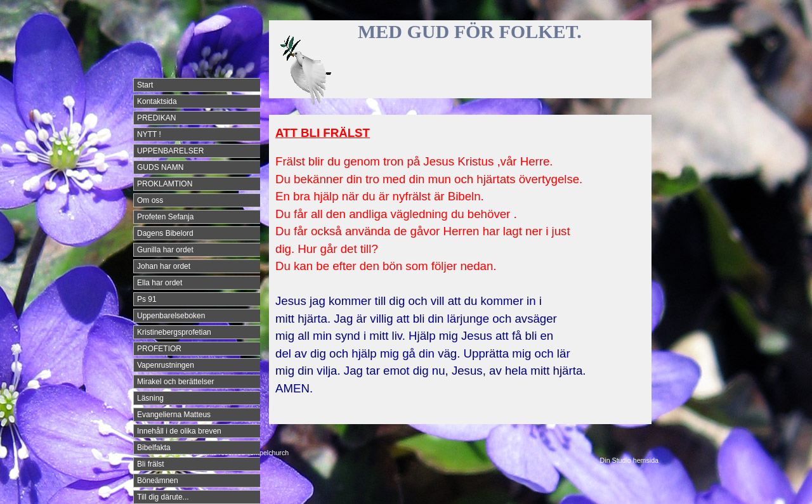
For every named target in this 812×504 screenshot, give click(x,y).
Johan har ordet (164, 266)
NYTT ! (149, 134)
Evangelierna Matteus (174, 415)
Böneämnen (158, 481)
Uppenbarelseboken (171, 316)
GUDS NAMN (160, 167)
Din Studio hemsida (629, 460)
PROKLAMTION (165, 184)
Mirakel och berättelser (175, 382)
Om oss (150, 200)
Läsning (150, 398)
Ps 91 (147, 299)
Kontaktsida (157, 101)
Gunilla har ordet (165, 250)
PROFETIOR (159, 349)
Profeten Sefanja (165, 217)
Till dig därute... (163, 497)
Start (145, 85)
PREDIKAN (156, 118)
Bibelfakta (154, 448)
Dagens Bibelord (165, 233)
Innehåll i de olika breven (179, 431)
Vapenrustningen (166, 365)
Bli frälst (151, 464)
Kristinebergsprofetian (174, 332)
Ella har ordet (160, 283)
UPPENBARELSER (170, 151)
